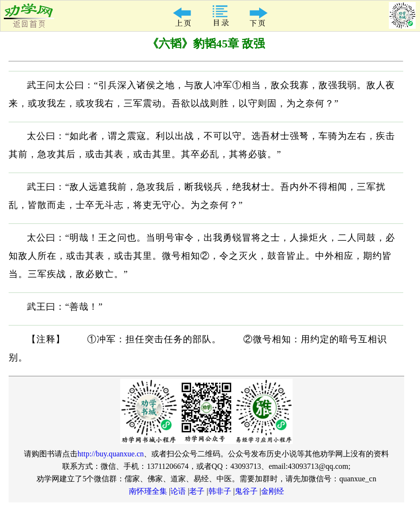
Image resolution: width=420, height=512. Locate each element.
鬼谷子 (246, 491)
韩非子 (220, 491)
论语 (178, 491)
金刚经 (272, 491)
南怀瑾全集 (148, 491)
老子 (197, 491)
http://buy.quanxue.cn (111, 454)
